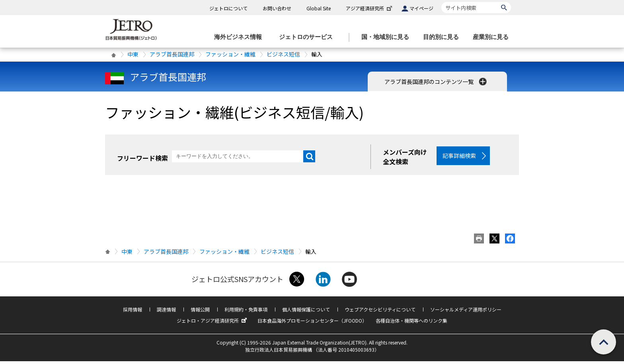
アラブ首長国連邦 (172, 54)
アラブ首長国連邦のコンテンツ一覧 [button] (436, 82)
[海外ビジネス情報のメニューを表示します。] (240, 37)
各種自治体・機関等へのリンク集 (411, 323)
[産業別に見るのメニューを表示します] (493, 37)
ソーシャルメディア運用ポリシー (466, 312)
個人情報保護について (306, 312)
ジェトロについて (228, 8)
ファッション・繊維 (230, 54)
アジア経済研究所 (370, 8)
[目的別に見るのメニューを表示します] (443, 37)
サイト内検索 (441, 2)
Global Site (319, 8)
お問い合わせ (277, 8)
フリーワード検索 (142, 158)
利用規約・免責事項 (246, 312)
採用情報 (133, 312)
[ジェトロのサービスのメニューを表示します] (308, 37)
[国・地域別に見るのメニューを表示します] (388, 37)
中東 (133, 54)
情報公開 (200, 312)
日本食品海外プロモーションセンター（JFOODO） (312, 323)
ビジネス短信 (283, 54)
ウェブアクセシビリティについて (380, 312)
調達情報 (166, 312)
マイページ (421, 8)
